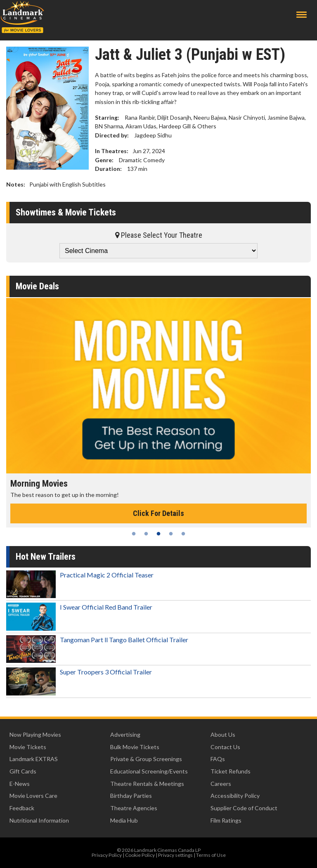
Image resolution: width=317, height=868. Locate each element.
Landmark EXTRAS (34, 759)
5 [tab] (183, 534)
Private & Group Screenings (146, 759)
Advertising (125, 734)
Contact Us (225, 747)
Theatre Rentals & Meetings (147, 784)
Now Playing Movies (35, 734)
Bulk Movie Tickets (135, 747)
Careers (221, 784)
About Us (223, 734)
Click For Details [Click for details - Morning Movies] (158, 513)
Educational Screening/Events (149, 771)
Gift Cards (23, 771)
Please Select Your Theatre (159, 235)
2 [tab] (146, 534)
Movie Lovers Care (33, 796)
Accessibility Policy (235, 796)
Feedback (22, 808)
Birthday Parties (131, 796)
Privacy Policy (107, 855)
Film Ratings (226, 820)
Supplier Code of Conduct (244, 808)
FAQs (218, 759)
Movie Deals (37, 286)
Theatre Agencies (134, 808)
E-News (20, 784)
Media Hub (124, 820)
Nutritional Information (39, 820)
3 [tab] (158, 534)
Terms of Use (211, 855)
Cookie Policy (140, 855)
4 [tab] (171, 534)
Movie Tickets (28, 747)
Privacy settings (175, 855)
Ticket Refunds (231, 771)
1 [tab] (134, 534)
